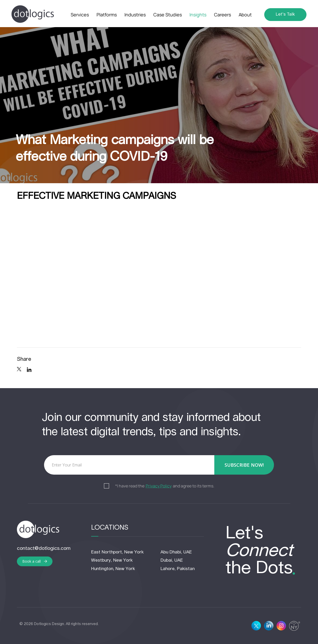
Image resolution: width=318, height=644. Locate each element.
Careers (222, 15)
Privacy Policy (159, 486)
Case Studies (168, 15)
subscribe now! (244, 465)
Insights (198, 15)
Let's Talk (285, 14)
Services (80, 15)
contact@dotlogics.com (44, 548)
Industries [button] (135, 15)
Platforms (107, 15)
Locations (110, 528)
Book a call (35, 561)
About (245, 15)
